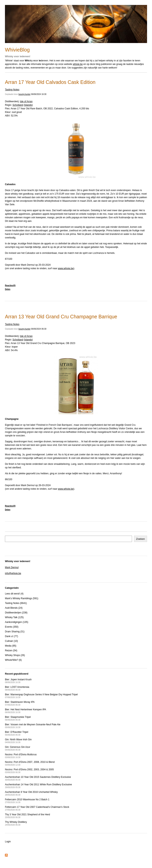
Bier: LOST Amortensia (17, 688)
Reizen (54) (11, 651)
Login (8, 842)
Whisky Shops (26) (15, 655)
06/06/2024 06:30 (39, 329)
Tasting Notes (12, 90)
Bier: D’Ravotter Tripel (17, 733)
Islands (28, 105)
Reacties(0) (10, 285)
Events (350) (12, 627)
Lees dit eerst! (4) (14, 594)
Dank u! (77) (11, 636)
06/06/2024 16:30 (39, 94)
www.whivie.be (66, 268)
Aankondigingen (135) (17, 622)
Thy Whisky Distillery (16, 823)
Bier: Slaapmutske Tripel (18, 718)
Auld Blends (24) (14, 608)
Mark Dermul (12, 567)
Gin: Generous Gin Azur (18, 748)
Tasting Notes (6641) (16, 603)
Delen (8, 289)
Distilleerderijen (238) (16, 613)
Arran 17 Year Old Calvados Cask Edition (50, 82)
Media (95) (11, 646)
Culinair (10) (11, 641)
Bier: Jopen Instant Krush (18, 681)
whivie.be (78, 64)
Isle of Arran (26, 101)
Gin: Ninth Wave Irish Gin (18, 741)
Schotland (18, 105)
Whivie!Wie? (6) (13, 660)
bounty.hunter (24, 94)
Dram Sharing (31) (15, 632)
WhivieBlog (17, 50)
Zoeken (141, 539)
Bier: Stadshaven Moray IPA (20, 703)
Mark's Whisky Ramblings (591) (22, 598)
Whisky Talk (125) (14, 617)
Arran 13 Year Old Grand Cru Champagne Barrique (61, 317)
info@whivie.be (13, 573)
